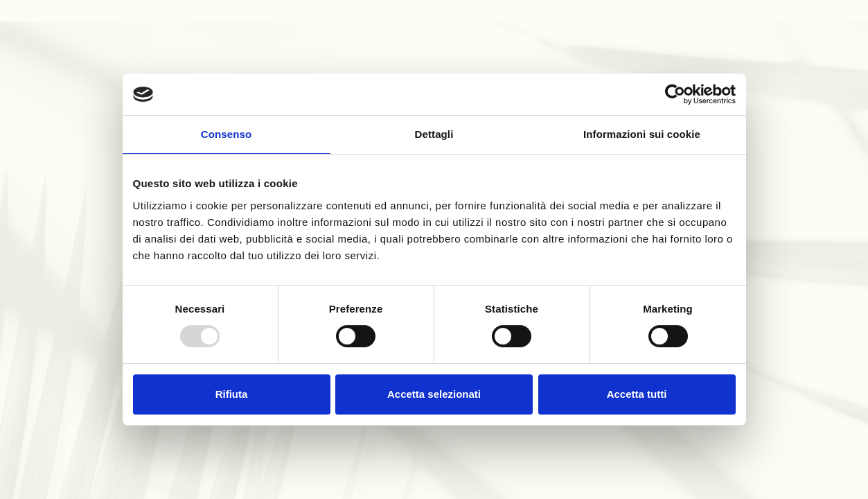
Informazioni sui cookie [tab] (642, 134)
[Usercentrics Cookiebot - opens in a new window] (675, 94)
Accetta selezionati (434, 394)
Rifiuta (232, 394)
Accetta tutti (637, 394)
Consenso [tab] (226, 134)
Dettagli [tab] (434, 134)
